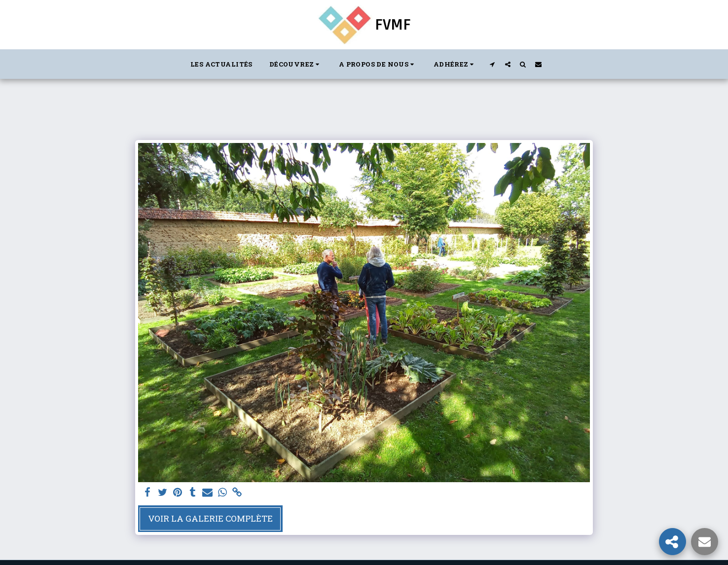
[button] (296, 64)
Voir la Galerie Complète (210, 518)
